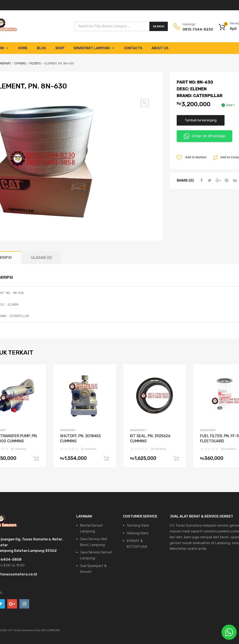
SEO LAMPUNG (50, 630)
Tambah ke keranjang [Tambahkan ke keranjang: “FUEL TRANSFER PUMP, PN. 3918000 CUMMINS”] (36, 459)
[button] (145, 103)
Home (23, 48)
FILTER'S (35, 63)
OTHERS (20, 63)
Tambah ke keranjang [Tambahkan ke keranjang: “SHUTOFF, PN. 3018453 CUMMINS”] (106, 459)
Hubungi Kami (137, 533)
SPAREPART (68, 430)
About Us (160, 48)
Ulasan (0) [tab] (41, 258)
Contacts (133, 48)
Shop (60, 48)
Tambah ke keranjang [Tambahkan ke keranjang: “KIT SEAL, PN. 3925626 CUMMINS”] (176, 459)
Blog (41, 48)
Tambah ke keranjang (201, 120)
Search (159, 26)
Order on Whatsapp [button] (204, 136)
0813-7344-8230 (194, 29)
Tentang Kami (138, 525)
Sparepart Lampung (94, 48)
